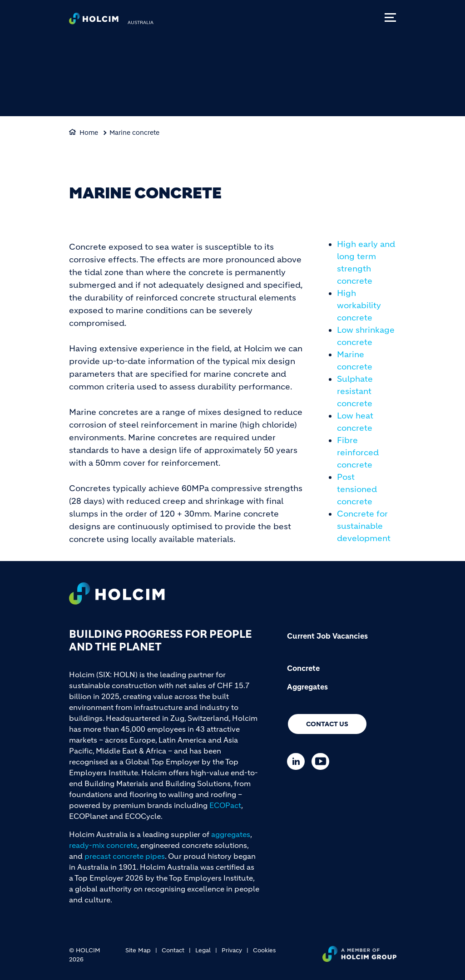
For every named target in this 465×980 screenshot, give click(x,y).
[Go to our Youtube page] (323, 761)
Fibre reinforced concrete (358, 453)
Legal (203, 950)
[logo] (94, 21)
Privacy (232, 950)
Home (89, 133)
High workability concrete (359, 305)
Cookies (264, 950)
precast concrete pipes (125, 856)
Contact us (327, 724)
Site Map (138, 950)
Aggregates (307, 687)
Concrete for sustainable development (364, 526)
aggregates (231, 834)
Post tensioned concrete (357, 489)
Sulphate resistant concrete (355, 391)
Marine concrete (134, 133)
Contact (173, 950)
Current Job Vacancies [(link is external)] (327, 636)
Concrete (303, 668)
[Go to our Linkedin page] (298, 761)
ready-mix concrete (103, 845)
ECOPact (225, 805)
